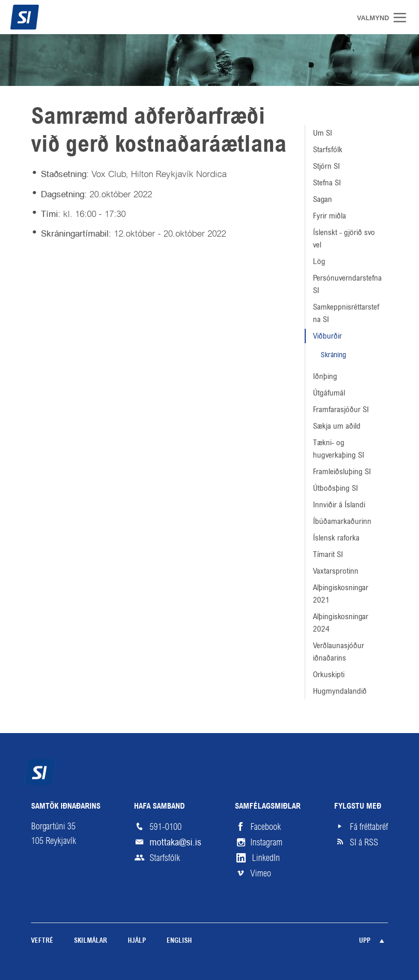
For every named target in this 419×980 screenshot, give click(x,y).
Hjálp (137, 941)
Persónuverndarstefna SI (347, 284)
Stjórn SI (326, 166)
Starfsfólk (328, 149)
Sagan (323, 199)
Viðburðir (327, 336)
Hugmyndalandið (340, 691)
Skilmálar (91, 941)
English (179, 941)
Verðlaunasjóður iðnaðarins (339, 652)
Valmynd (403, 18)
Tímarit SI (328, 554)
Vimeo (261, 873)
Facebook (266, 827)
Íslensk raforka (336, 538)
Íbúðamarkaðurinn (342, 521)
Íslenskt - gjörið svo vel (344, 238)
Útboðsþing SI (335, 488)
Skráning (333, 355)
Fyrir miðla (330, 216)
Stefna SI (327, 182)
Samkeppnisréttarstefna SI (346, 313)
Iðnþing (325, 376)
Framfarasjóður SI (341, 409)
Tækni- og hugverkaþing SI (339, 449)
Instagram (266, 842)
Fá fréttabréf (369, 827)
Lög (319, 261)
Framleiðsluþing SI (342, 471)
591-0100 (166, 827)
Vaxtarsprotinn (336, 571)
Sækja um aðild (337, 426)
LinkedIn (266, 858)
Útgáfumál (329, 393)
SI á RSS (364, 842)
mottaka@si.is (175, 842)
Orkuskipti (329, 674)
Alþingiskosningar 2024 (341, 623)
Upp (365, 941)
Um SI (323, 133)
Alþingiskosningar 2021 (341, 594)
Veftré (42, 941)
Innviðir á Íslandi (339, 504)
